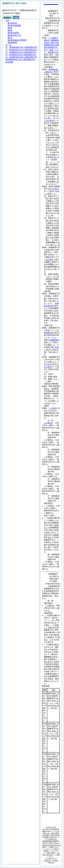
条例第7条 (48, 333)
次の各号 (49, 121)
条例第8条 (54, 340)
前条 (57, 347)
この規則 (52, 38)
